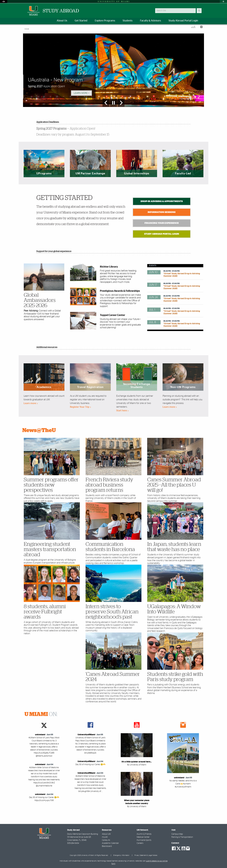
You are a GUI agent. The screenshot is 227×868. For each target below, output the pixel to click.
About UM (106, 834)
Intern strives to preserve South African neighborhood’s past (112, 612)
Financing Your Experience (162, 223)
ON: (41, 714)
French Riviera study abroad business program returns (109, 485)
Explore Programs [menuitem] (105, 21)
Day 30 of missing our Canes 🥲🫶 (90, 765)
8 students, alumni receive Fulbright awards (45, 612)
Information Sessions (162, 212)
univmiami (40, 735)
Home (27, 29)
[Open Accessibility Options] (4, 2)
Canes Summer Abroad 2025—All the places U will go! (174, 485)
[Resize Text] (193, 27)
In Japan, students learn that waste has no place (174, 547)
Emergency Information (121, 855)
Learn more (31, 403)
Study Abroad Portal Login (162, 234)
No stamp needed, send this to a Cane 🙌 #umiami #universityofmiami (183, 784)
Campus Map (177, 834)
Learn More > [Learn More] (81, 93)
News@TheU (39, 430)
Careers (140, 843)
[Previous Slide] (106, 103)
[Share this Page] (200, 27)
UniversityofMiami (86, 735)
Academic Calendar (110, 843)
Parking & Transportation (182, 837)
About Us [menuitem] (62, 21)
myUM (105, 837)
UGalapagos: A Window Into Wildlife (174, 609)
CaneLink (106, 840)
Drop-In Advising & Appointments (162, 201)
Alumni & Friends (144, 834)
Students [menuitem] (128, 21)
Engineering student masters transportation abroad (50, 549)
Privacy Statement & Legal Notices (146, 855)
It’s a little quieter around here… (137, 762)
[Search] (199, 11)
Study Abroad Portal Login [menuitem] (183, 21)
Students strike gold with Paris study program (175, 677)
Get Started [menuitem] (81, 21)
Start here (122, 411)
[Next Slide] (121, 103)
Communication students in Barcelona (110, 547)
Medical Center (143, 837)
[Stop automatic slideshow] (113, 103)
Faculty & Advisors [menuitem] (150, 21)
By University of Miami (137, 765)
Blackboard (107, 846)
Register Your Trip (80, 407)
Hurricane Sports (144, 840)
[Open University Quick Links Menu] (223, 2)
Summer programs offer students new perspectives (51, 485)
